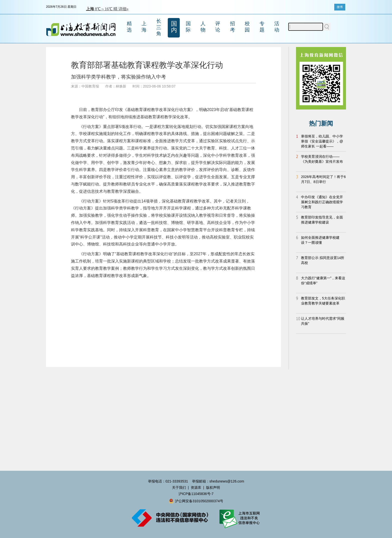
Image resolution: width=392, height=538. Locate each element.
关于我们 (179, 487)
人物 (203, 27)
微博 (340, 7)
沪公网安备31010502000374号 (196, 501)
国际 (188, 27)
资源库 (196, 487)
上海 (144, 27)
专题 (262, 27)
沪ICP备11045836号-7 (196, 494)
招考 (232, 27)
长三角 (159, 27)
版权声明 (213, 487)
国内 (174, 27)
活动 (277, 27)
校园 (247, 27)
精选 (129, 27)
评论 (218, 27)
